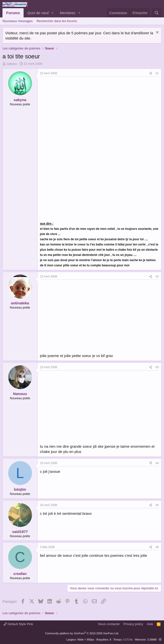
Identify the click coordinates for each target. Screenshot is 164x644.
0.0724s (128, 640)
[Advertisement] (82, 114)
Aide (150, 624)
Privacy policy (133, 624)
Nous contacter (109, 624)
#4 (157, 463)
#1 (157, 73)
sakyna (12, 64)
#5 (157, 505)
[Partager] (151, 73)
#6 (157, 547)
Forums (13, 13)
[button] (53, 13)
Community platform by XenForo (82, 633)
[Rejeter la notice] (157, 33)
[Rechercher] (157, 13)
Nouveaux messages (17, 21)
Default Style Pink (18, 624)
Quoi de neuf (38, 13)
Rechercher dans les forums (57, 21)
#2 (157, 277)
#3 (157, 367)
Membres (68, 13)
